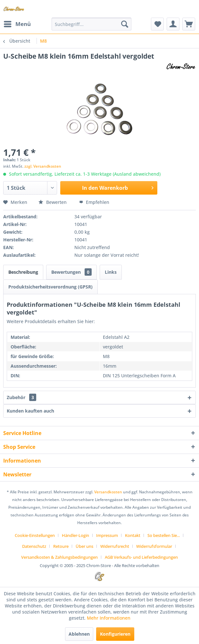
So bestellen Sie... (164, 535)
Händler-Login (75, 535)
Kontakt (133, 535)
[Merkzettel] (157, 24)
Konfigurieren (115, 634)
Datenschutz (34, 546)
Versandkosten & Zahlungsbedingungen (59, 557)
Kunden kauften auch (30, 411)
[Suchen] (125, 24)
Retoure (61, 546)
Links (111, 272)
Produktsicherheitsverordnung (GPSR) (50, 287)
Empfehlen (94, 202)
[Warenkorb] (189, 24)
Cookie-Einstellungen (35, 535)
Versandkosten (108, 492)
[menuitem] (17, 24)
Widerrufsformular (154, 546)
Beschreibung (23, 272)
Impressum (107, 535)
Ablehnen (79, 634)
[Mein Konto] (173, 24)
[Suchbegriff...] (91, 24)
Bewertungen (71, 272)
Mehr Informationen (109, 618)
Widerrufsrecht (115, 546)
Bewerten (53, 202)
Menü (17, 23)
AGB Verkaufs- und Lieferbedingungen (141, 557)
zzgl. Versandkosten (43, 166)
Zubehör (21, 397)
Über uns (84, 546)
